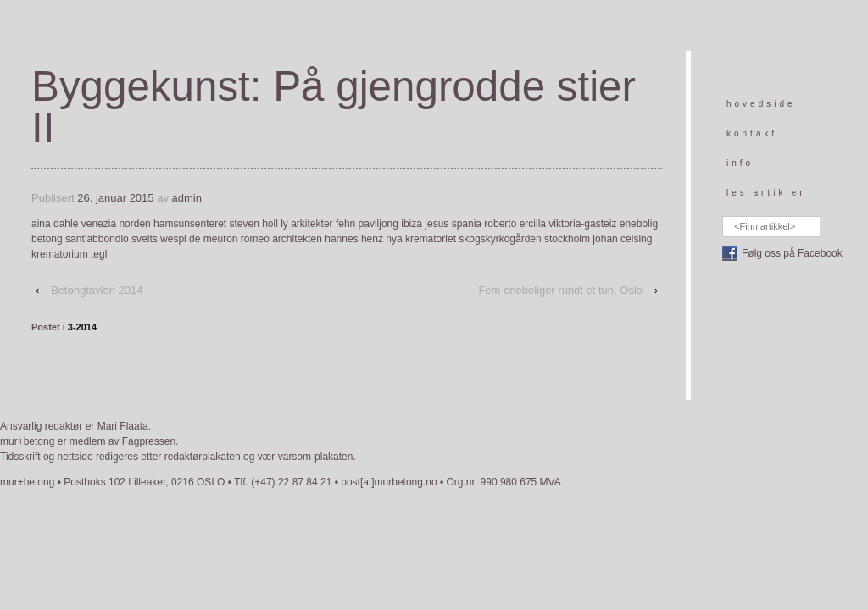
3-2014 (82, 327)
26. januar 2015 (115, 198)
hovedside (761, 104)
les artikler (766, 193)
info (740, 163)
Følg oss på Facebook (792, 253)
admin (187, 198)
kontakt (752, 133)
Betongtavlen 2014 (97, 290)
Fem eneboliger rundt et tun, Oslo (560, 290)
